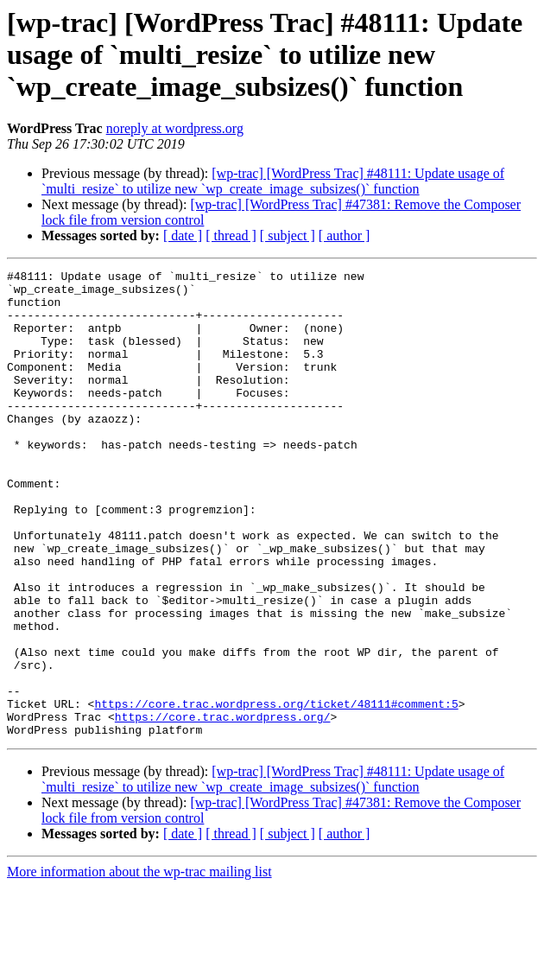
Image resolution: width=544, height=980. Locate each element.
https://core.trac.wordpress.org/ (223, 807)
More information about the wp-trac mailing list (139, 965)
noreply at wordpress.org (175, 128)
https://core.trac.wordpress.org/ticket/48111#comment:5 (276, 792)
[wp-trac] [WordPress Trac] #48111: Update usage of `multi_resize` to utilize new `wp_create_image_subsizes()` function (273, 181)
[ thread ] (231, 235)
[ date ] (183, 235)
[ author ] (345, 235)
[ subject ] (288, 235)
